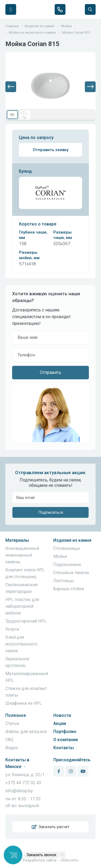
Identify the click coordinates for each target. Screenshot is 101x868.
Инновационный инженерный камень (22, 555)
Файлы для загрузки (26, 732)
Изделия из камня (72, 540)
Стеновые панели (71, 573)
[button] (11, 87)
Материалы (17, 540)
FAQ (9, 740)
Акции (60, 723)
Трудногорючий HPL (26, 621)
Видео (12, 748)
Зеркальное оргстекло (17, 662)
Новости (62, 715)
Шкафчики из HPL (24, 703)
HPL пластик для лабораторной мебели (22, 606)
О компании (66, 740)
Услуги (12, 629)
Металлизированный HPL (27, 677)
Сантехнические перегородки (22, 588)
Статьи (12, 723)
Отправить (50, 372)
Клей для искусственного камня (21, 644)
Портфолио (65, 732)
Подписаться (51, 512)
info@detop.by (19, 791)
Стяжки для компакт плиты (26, 692)
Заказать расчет (51, 827)
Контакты (64, 748)
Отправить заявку (51, 150)
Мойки (60, 556)
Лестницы (64, 581)
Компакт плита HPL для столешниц (25, 573)
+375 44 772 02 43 (23, 783)
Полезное (16, 715)
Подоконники (67, 565)
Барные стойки (69, 589)
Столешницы (67, 548)
